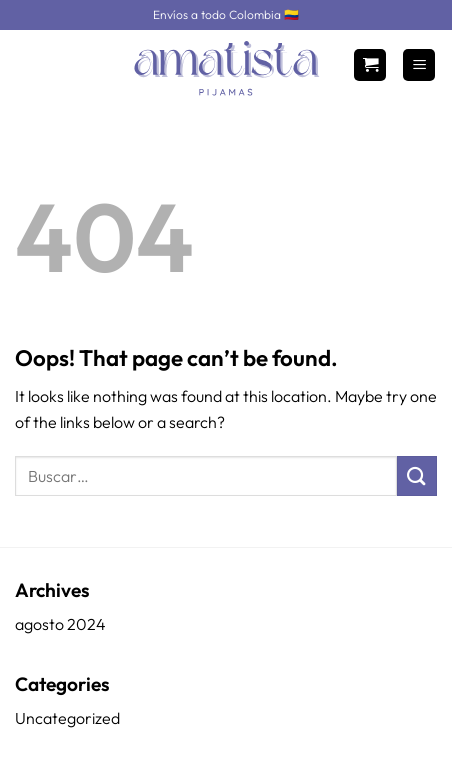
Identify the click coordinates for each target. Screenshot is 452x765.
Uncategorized (67, 718)
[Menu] (419, 65)
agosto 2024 (60, 624)
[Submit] (417, 475)
